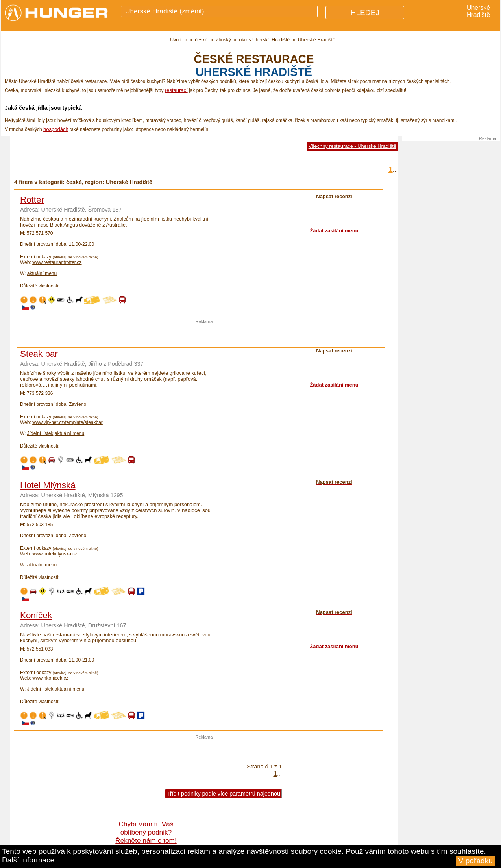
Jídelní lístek (40, 433)
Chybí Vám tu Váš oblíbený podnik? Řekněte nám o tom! (146, 832)
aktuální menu (42, 273)
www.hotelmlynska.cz (55, 554)
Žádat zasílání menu (334, 231)
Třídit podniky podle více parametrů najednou (223, 794)
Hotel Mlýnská (48, 485)
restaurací (176, 90)
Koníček (36, 615)
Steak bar (39, 354)
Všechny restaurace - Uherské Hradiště (352, 146)
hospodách (56, 129)
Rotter (32, 200)
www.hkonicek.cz (50, 678)
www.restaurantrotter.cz (57, 262)
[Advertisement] (204, 335)
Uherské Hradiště (254, 72)
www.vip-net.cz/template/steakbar (67, 422)
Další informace (28, 860)
